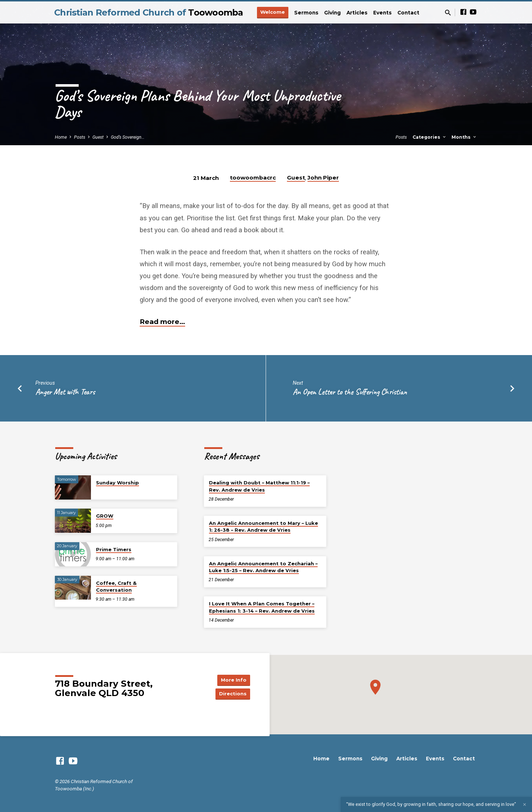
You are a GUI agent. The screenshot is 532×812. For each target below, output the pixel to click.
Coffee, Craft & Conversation (116, 586)
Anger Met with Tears (65, 392)
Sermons (306, 13)
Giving (332, 13)
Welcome (272, 12)
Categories (430, 137)
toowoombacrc (253, 178)
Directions (232, 694)
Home (61, 137)
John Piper (323, 178)
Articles (357, 13)
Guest (98, 137)
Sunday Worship (117, 483)
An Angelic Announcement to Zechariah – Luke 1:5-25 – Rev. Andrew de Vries (263, 567)
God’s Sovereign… (128, 137)
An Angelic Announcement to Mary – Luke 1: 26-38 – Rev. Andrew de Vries (263, 526)
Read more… (162, 322)
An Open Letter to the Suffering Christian (350, 392)
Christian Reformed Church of (149, 12)
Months (464, 137)
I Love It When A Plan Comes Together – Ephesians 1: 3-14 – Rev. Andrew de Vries (262, 607)
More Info (232, 679)
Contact (408, 13)
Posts (80, 137)
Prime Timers (114, 549)
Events (382, 13)
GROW (105, 516)
